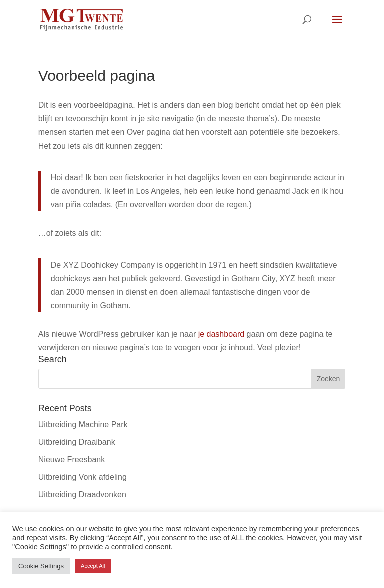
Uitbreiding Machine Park (83, 424)
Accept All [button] (93, 566)
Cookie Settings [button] (41, 566)
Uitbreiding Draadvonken (82, 494)
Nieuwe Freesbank (72, 459)
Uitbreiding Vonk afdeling (83, 477)
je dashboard (222, 334)
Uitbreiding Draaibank (77, 442)
